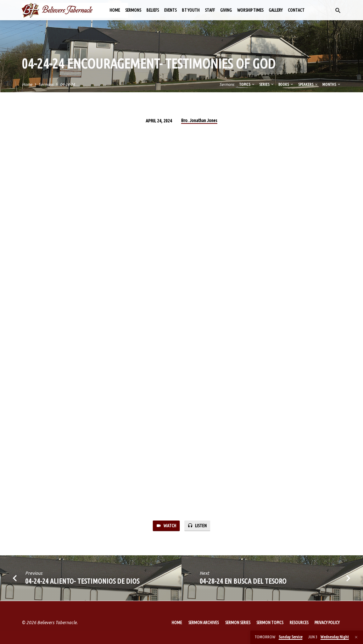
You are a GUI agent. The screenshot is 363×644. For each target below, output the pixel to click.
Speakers (308, 84)
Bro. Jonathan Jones (199, 120)
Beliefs (153, 10)
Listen (197, 526)
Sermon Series (238, 623)
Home (115, 10)
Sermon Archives (203, 623)
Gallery (276, 10)
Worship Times (250, 10)
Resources (299, 623)
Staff (210, 10)
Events (170, 10)
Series (267, 84)
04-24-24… (69, 84)
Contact (296, 10)
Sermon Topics (270, 623)
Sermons (133, 10)
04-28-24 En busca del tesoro (243, 581)
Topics (247, 84)
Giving (226, 10)
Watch (166, 526)
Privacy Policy (327, 623)
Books (286, 84)
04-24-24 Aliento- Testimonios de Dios (82, 581)
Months (332, 84)
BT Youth (191, 10)
